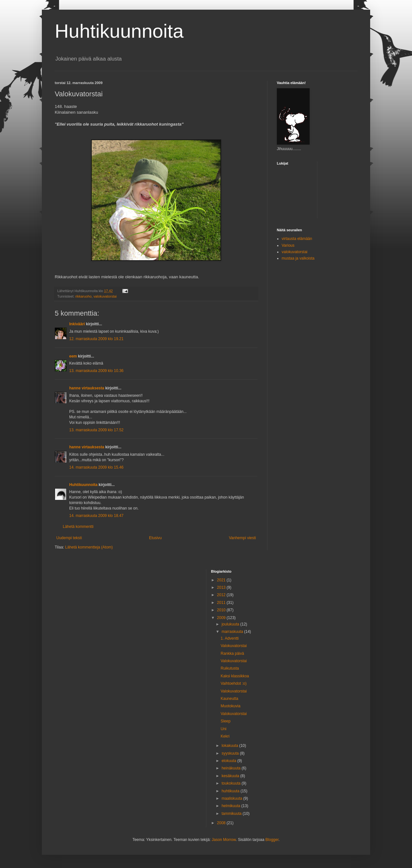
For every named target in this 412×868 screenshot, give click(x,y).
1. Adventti (229, 638)
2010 (222, 610)
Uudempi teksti (69, 538)
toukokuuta (231, 783)
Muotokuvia (230, 706)
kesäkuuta (231, 776)
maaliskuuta (232, 798)
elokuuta (229, 761)
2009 (222, 618)
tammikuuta (232, 814)
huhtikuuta (231, 791)
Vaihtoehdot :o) (234, 683)
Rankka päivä (232, 653)
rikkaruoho (83, 296)
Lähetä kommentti (78, 527)
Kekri (225, 736)
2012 (222, 595)
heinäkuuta (231, 768)
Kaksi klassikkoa (235, 676)
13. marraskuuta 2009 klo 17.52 (96, 430)
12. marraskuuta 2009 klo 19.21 (96, 339)
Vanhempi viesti (242, 538)
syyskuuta (231, 753)
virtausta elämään (297, 239)
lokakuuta (230, 746)
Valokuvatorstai (234, 646)
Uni (223, 729)
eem (73, 356)
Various (288, 245)
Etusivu (155, 538)
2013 (222, 587)
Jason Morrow (224, 840)
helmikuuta (231, 806)
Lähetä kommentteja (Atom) (89, 547)
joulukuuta (231, 624)
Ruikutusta (230, 668)
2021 (222, 580)
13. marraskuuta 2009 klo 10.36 (96, 371)
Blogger (272, 840)
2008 (222, 823)
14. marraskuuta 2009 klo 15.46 (96, 467)
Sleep (225, 721)
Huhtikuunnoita (119, 31)
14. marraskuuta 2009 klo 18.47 (96, 516)
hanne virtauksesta (87, 388)
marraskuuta (233, 632)
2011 (222, 603)
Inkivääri (77, 324)
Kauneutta (229, 699)
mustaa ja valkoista (298, 258)
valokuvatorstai (105, 296)
